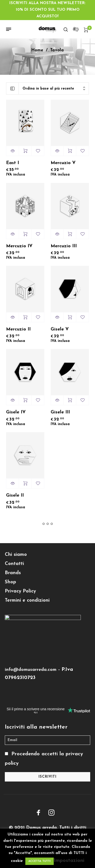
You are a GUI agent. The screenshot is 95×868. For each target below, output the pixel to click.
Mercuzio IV (19, 246)
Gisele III (60, 412)
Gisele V (60, 329)
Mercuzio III (64, 246)
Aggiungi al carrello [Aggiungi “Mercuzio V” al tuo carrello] (70, 151)
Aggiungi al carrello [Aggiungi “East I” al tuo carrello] (25, 151)
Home (37, 50)
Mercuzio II (18, 329)
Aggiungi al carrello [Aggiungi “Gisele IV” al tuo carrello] (25, 400)
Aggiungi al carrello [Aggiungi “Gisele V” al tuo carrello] (70, 317)
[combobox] (54, 89)
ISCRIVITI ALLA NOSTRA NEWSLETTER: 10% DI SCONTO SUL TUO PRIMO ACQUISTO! (48, 10)
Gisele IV (16, 412)
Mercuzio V (63, 163)
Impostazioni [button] (69, 861)
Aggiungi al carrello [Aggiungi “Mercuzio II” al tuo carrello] (25, 317)
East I (13, 163)
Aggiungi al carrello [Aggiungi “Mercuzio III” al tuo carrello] (70, 234)
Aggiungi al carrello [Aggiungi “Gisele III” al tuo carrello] (70, 400)
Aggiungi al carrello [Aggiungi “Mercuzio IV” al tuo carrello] (25, 234)
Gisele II (15, 495)
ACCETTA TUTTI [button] (40, 861)
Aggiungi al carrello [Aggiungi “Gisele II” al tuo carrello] (25, 483)
